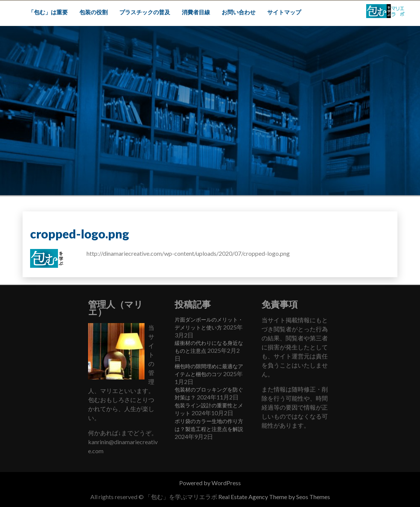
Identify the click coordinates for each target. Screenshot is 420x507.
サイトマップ (284, 12)
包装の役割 (94, 12)
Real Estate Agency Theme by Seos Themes (274, 497)
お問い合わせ (239, 12)
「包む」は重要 (48, 12)
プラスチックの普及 (145, 12)
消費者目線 (196, 12)
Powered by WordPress (210, 483)
